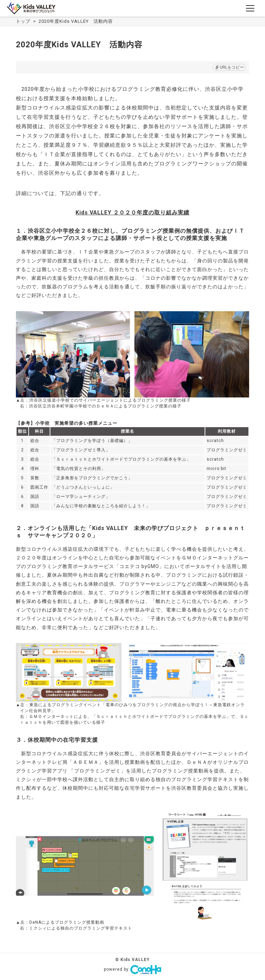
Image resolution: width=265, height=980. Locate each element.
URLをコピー (229, 67)
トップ (23, 21)
